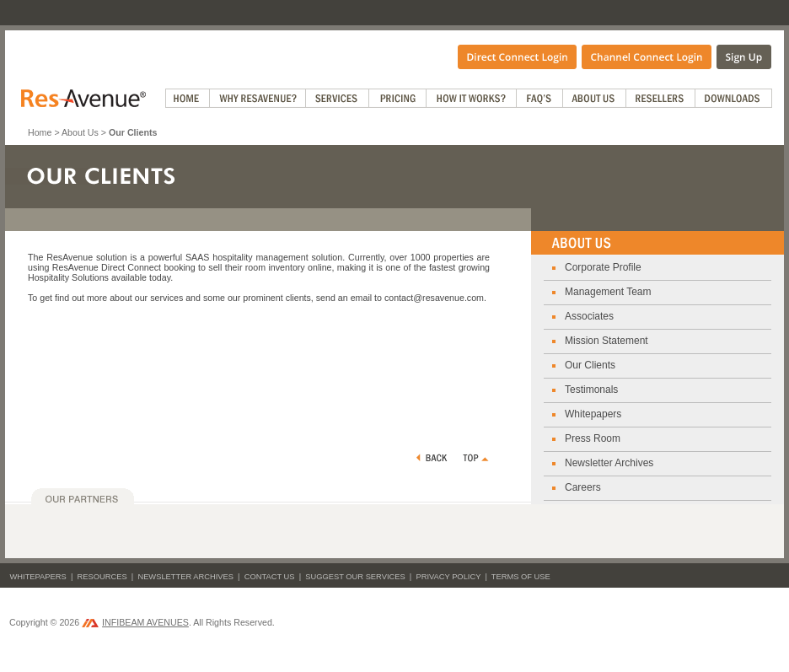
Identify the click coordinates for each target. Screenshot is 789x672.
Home (40, 132)
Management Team (608, 292)
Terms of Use (521, 577)
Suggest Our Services (355, 577)
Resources (102, 577)
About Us (80, 132)
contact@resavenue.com (434, 298)
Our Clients (590, 365)
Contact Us (270, 577)
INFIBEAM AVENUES (135, 622)
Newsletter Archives (609, 463)
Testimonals (591, 390)
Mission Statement (607, 341)
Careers (583, 487)
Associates (589, 316)
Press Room (593, 438)
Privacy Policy (448, 577)
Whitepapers (593, 414)
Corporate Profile (603, 267)
